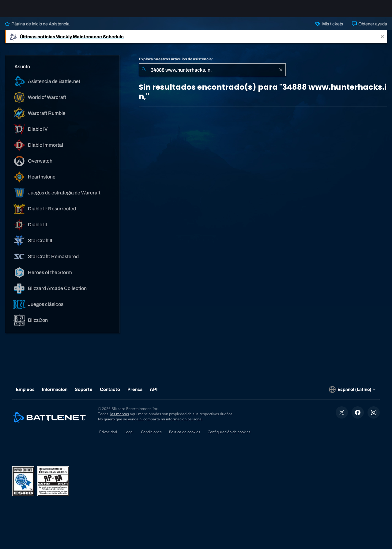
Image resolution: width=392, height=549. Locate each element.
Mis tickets (329, 29)
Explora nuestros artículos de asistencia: (176, 64)
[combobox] (212, 75)
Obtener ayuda (369, 29)
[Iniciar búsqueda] (144, 75)
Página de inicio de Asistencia (37, 29)
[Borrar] (281, 75)
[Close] (383, 41)
